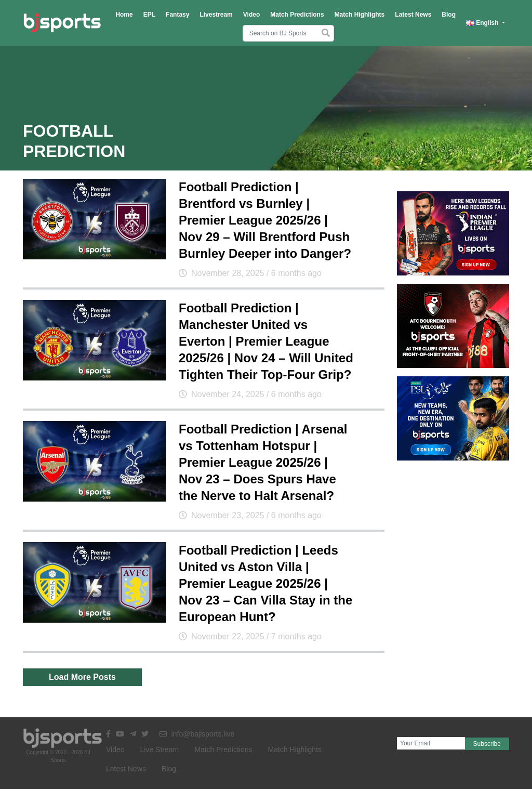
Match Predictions (297, 15)
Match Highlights (360, 15)
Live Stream (160, 749)
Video (251, 15)
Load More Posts (82, 677)
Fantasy (177, 15)
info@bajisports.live (197, 734)
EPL (149, 15)
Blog (449, 15)
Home (124, 15)
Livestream (216, 15)
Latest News (413, 15)
